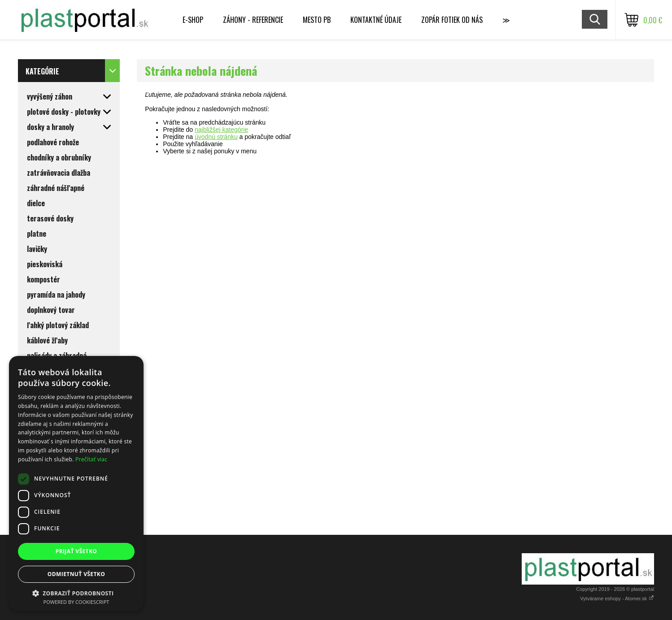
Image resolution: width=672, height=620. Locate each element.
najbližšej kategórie (221, 130)
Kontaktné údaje (376, 20)
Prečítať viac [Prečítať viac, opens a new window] (91, 459)
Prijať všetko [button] (76, 551)
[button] (76, 593)
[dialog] (76, 483)
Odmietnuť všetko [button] (76, 574)
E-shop (193, 20)
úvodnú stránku (216, 137)
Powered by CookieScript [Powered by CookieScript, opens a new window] (76, 602)
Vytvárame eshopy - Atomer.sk (617, 598)
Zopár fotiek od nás (452, 20)
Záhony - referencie (253, 20)
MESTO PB (317, 20)
